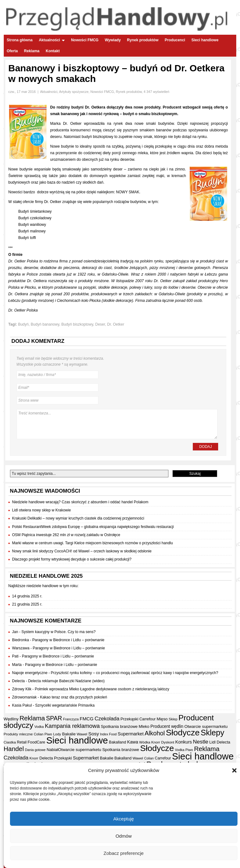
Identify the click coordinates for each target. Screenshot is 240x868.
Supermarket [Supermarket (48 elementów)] (131, 734)
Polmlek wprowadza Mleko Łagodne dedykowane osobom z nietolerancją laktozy (102, 689)
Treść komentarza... (117, 424)
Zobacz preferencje (123, 853)
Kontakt (53, 51)
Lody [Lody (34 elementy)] (57, 734)
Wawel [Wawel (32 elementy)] (82, 734)
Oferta (12, 51)
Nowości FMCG (85, 40)
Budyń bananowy (45, 324)
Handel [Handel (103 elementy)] (14, 749)
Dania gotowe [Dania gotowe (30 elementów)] (35, 750)
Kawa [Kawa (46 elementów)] (133, 742)
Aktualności (52, 40)
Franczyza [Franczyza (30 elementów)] (71, 719)
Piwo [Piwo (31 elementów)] (48, 734)
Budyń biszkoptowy (77, 324)
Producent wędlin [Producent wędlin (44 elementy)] (167, 726)
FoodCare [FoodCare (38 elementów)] (36, 742)
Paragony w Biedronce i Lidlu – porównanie (68, 640)
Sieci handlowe (205, 40)
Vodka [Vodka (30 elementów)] (39, 727)
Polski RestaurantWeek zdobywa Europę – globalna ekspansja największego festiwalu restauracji (93, 527)
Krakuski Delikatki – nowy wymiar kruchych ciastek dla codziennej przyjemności (78, 518)
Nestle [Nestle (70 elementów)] (200, 742)
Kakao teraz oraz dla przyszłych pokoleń (74, 697)
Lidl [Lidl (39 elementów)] (212, 742)
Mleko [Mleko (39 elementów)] (144, 726)
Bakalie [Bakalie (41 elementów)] (69, 734)
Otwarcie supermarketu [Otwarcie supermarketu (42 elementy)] (206, 726)
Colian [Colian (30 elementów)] (39, 734)
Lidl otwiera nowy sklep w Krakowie (42, 510)
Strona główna (20, 40)
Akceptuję (124, 819)
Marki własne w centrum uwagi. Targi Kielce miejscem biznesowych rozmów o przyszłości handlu (93, 543)
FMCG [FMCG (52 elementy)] (87, 719)
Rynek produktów (143, 40)
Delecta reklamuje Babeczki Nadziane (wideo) (66, 681)
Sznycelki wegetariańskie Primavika (65, 705)
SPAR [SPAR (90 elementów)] (54, 718)
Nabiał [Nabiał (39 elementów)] (52, 750)
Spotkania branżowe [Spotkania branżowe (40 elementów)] (119, 726)
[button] (234, 771)
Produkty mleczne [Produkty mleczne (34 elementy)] (18, 734)
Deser (100, 324)
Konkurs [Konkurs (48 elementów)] (184, 742)
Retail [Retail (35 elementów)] (22, 742)
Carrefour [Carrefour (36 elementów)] (147, 719)
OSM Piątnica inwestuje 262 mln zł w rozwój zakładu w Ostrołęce (66, 535)
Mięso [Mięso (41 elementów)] (162, 719)
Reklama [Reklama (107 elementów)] (32, 718)
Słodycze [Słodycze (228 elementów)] (183, 733)
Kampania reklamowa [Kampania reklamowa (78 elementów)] (72, 726)
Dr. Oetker (116, 324)
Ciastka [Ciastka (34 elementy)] (10, 742)
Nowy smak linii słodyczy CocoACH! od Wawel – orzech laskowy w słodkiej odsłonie (82, 551)
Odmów (124, 836)
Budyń (23, 324)
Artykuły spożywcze (74, 92)
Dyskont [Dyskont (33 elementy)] (168, 742)
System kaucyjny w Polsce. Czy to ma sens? (59, 632)
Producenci (175, 40)
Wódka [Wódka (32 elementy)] (145, 742)
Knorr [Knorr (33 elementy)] (156, 742)
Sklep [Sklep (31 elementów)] (173, 719)
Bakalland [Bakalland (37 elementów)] (118, 742)
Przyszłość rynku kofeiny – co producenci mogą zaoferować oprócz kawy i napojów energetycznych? (135, 673)
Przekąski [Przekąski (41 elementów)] (129, 719)
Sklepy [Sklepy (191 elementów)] (212, 733)
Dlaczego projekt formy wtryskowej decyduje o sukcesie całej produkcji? (72, 559)
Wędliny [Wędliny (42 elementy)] (11, 719)
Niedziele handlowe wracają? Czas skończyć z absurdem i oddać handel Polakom (80, 502)
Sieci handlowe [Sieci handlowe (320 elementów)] (77, 740)
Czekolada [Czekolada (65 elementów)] (107, 719)
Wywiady (113, 40)
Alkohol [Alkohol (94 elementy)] (155, 733)
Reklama (32, 51)
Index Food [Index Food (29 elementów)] (108, 734)
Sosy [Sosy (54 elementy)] (93, 734)
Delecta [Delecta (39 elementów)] (223, 742)
